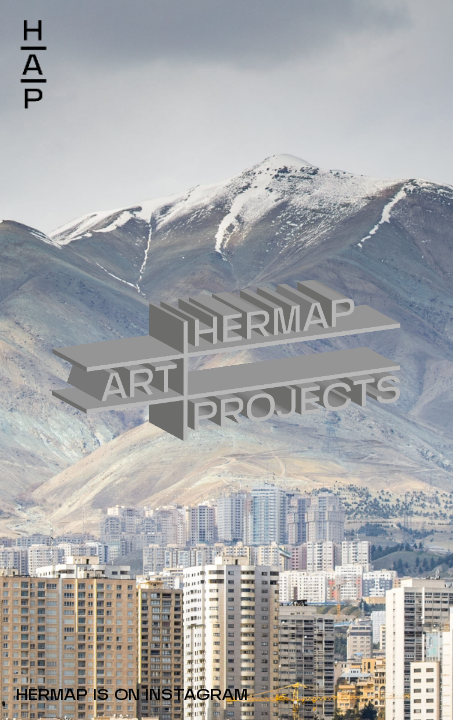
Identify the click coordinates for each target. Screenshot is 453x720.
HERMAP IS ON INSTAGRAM (132, 696)
